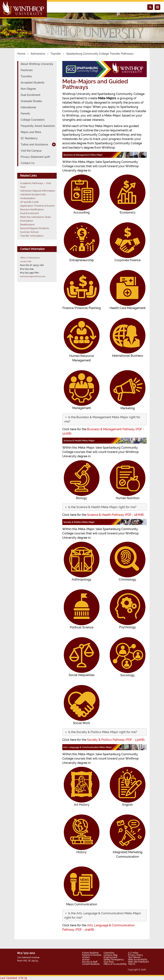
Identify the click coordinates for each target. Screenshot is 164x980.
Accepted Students (33, 83)
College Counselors (33, 120)
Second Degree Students (35, 228)
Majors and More (31, 132)
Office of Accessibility (115, 964)
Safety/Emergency (114, 960)
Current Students (91, 964)
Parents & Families (92, 955)
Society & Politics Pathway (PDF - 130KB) (116, 740)
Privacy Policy (135, 955)
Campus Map (111, 955)
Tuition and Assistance (34, 144)
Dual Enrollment (30, 95)
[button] (102, 507)
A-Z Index (133, 953)
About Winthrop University (37, 64)
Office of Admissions (30, 258)
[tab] (105, 419)
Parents (25, 114)
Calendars (109, 953)
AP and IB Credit (29, 202)
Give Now (109, 962)
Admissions (38, 54)
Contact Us (28, 163)
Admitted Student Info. (33, 194)
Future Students (90, 953)
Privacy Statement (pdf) (35, 157)
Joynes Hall (26, 261)
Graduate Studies (31, 101)
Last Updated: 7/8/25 (14, 978)
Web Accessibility (138, 960)
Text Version (134, 957)
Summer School (29, 232)
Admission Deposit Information (38, 191)
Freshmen (27, 70)
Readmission (27, 225)
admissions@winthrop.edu (33, 276)
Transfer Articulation (32, 236)
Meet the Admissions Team (36, 217)
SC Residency (29, 138)
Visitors (86, 957)
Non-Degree (28, 89)
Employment (110, 957)
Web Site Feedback (138, 962)
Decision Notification (32, 209)
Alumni (86, 960)
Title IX (132, 964)
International (28, 107)
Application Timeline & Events (37, 206)
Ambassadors (28, 198)
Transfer (56, 54)
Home (21, 54)
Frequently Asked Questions (38, 126)
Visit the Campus (31, 151)
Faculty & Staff (90, 962)
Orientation (27, 221)
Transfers (26, 76)
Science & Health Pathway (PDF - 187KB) (115, 515)
